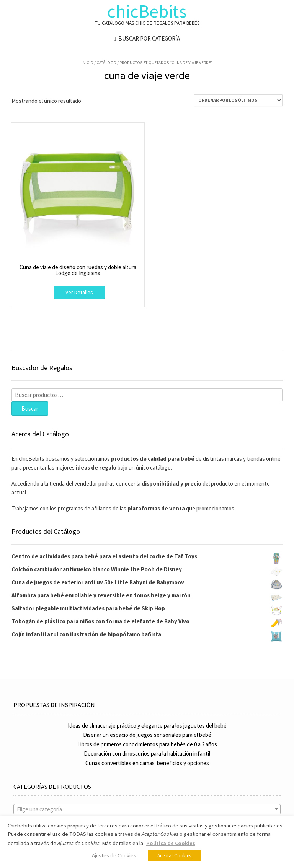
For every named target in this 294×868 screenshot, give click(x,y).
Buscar (30, 409)
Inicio (87, 63)
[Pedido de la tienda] (238, 100)
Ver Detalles (79, 292)
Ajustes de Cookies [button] (114, 855)
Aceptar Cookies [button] (174, 856)
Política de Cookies (171, 843)
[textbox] (147, 809)
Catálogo (106, 63)
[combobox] (147, 809)
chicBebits (147, 11)
